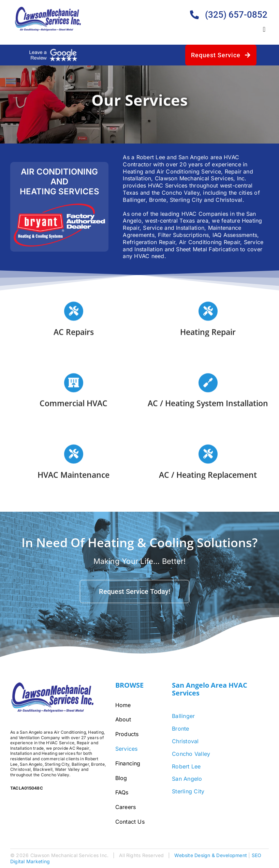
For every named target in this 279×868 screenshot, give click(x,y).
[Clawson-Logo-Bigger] (48, 10)
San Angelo (187, 779)
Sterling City (188, 791)
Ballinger (183, 716)
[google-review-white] (53, 51)
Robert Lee (186, 766)
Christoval (185, 741)
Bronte (180, 729)
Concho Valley (191, 754)
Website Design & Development (211, 855)
